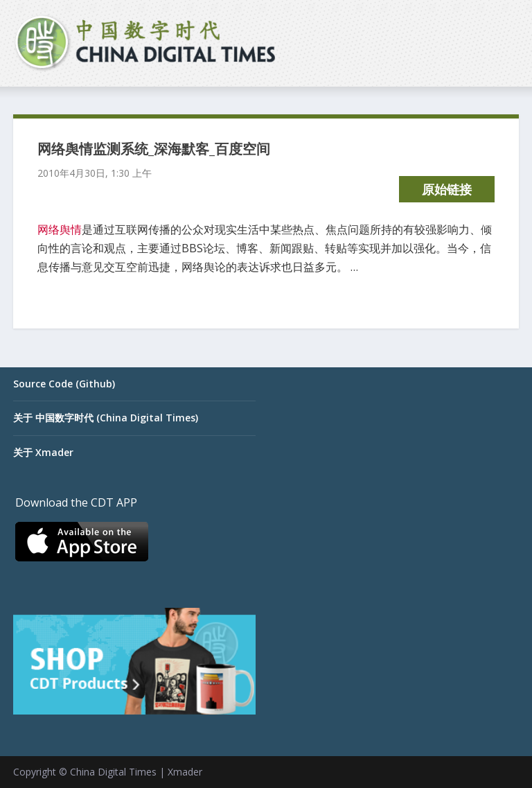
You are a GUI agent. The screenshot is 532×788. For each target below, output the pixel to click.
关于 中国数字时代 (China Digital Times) (106, 418)
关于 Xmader (43, 452)
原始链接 (447, 189)
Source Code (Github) (64, 384)
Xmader (185, 772)
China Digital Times (113, 772)
